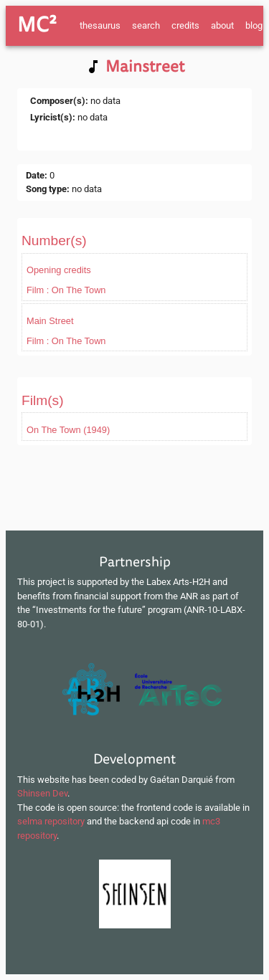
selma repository (51, 821)
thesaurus (100, 25)
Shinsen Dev (42, 793)
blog (254, 25)
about (222, 25)
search (146, 25)
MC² (37, 25)
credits (185, 25)
